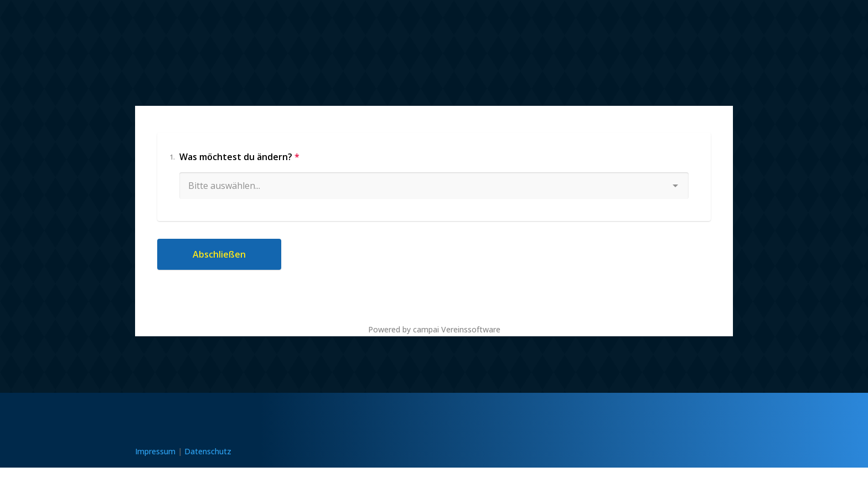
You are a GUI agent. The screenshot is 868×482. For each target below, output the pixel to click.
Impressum (155, 451)
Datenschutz (208, 451)
